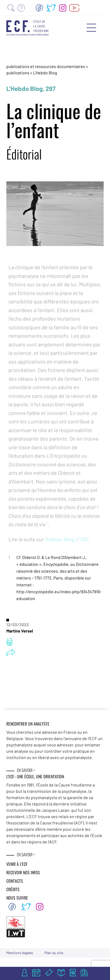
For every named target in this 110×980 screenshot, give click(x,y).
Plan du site (54, 953)
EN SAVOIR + (26, 770)
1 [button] (47, 523)
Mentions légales (20, 953)
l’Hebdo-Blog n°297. (67, 539)
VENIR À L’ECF (17, 864)
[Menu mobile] (91, 28)
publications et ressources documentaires (46, 66)
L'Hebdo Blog (45, 73)
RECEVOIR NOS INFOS (23, 872)
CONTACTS (15, 881)
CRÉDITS (13, 889)
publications (18, 73)
